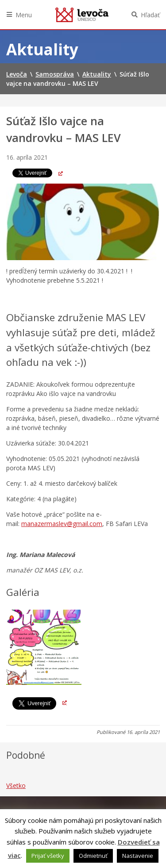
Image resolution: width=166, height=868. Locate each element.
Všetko (16, 785)
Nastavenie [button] (138, 856)
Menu (24, 15)
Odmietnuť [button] (93, 856)
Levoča (82, 15)
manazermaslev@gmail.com (62, 524)
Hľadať (150, 15)
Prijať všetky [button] (48, 856)
